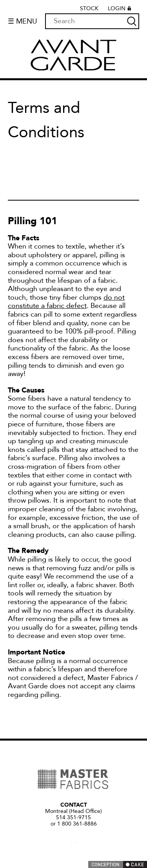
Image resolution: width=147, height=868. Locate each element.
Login (121, 9)
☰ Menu (23, 21)
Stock (89, 9)
